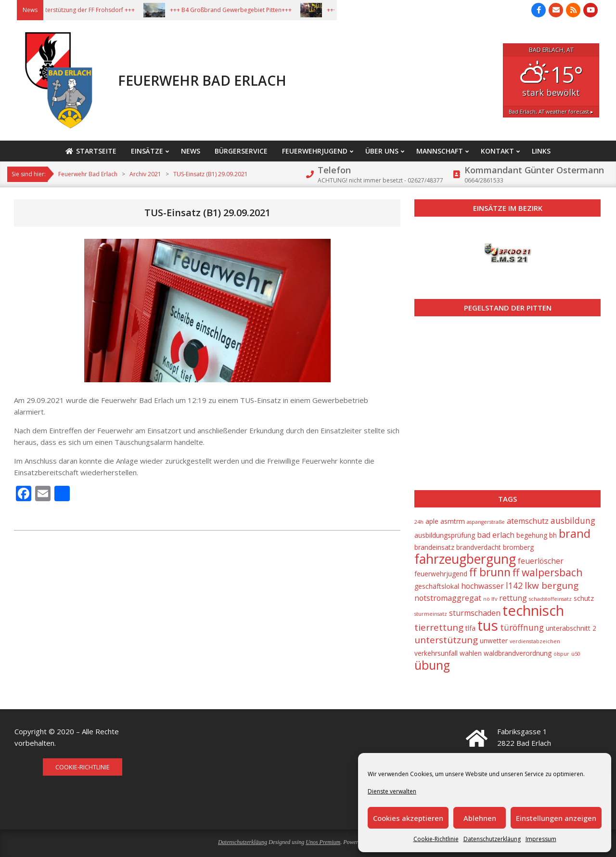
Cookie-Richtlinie (436, 839)
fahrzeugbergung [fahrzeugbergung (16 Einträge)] (465, 559)
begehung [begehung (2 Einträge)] (532, 535)
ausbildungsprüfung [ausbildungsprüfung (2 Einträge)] (445, 535)
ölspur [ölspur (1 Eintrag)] (561, 654)
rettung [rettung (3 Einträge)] (513, 598)
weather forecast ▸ (551, 111)
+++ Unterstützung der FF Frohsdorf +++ (94, 10)
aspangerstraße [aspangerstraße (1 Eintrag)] (486, 522)
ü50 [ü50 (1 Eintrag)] (576, 654)
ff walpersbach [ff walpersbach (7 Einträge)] (547, 572)
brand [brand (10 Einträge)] (575, 533)
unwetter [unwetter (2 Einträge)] (494, 641)
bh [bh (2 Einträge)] (553, 535)
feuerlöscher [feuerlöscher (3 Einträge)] (541, 561)
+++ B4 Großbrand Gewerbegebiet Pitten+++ (245, 10)
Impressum (541, 839)
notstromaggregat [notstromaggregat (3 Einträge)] (448, 598)
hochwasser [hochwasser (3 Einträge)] (482, 586)
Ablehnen (480, 818)
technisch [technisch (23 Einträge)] (533, 610)
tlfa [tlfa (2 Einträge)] (470, 628)
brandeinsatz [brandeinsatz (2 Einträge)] (434, 547)
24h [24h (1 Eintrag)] (419, 522)
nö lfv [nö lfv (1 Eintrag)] (490, 599)
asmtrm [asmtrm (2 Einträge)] (453, 521)
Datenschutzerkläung (492, 839)
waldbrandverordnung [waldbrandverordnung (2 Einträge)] (518, 653)
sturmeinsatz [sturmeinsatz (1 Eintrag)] (431, 614)
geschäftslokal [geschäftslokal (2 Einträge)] (437, 586)
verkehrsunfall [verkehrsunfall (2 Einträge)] (436, 653)
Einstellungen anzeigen (556, 818)
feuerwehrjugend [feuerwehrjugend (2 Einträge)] (441, 574)
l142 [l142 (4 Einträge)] (514, 585)
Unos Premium (323, 842)
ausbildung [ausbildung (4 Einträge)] (573, 520)
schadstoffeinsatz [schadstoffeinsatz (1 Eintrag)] (550, 599)
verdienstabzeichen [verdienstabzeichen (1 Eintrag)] (535, 641)
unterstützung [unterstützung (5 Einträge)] (446, 640)
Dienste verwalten (392, 791)
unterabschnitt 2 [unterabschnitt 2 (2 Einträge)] (571, 628)
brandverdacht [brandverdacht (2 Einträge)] (479, 547)
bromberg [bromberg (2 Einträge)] (518, 547)
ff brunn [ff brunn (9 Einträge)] (490, 572)
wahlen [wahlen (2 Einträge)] (471, 653)
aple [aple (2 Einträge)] (432, 521)
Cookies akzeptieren (408, 818)
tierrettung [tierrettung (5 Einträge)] (439, 627)
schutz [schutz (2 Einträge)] (584, 598)
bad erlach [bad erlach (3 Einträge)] (496, 535)
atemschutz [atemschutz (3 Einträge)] (528, 521)
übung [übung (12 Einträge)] (432, 665)
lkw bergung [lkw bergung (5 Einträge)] (552, 585)
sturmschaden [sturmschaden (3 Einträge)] (475, 613)
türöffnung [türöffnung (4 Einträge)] (522, 627)
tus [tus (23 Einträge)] (488, 625)
